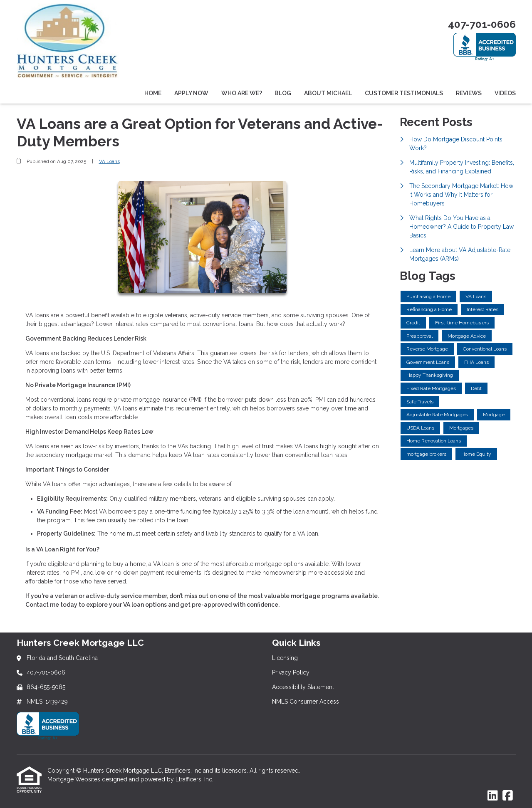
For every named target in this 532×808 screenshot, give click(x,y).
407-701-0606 (482, 24)
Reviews (469, 93)
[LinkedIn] (493, 796)
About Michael (328, 93)
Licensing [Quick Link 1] (285, 658)
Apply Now (191, 93)
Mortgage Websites (75, 779)
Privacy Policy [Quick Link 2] (291, 672)
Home (153, 93)
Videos (505, 93)
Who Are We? (242, 93)
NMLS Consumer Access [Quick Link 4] (306, 702)
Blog (283, 93)
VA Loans (109, 161)
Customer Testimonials (404, 93)
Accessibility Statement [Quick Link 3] (303, 687)
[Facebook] (508, 796)
